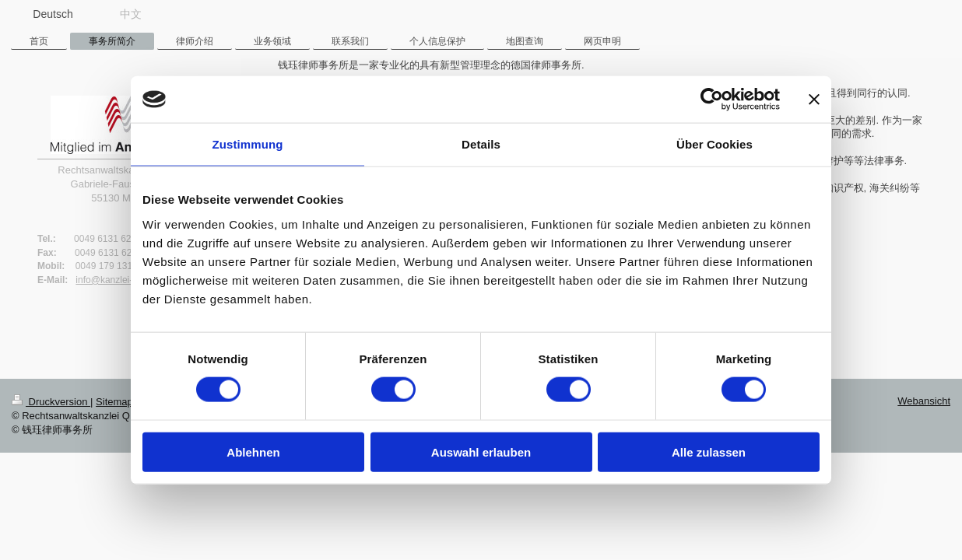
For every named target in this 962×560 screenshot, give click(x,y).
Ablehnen (253, 451)
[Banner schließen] (814, 100)
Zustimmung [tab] (248, 144)
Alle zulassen (709, 451)
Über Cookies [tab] (714, 144)
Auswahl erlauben (481, 451)
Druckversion (51, 402)
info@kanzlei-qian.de (119, 280)
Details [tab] (481, 144)
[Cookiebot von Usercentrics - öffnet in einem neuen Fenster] (712, 100)
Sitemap (114, 402)
